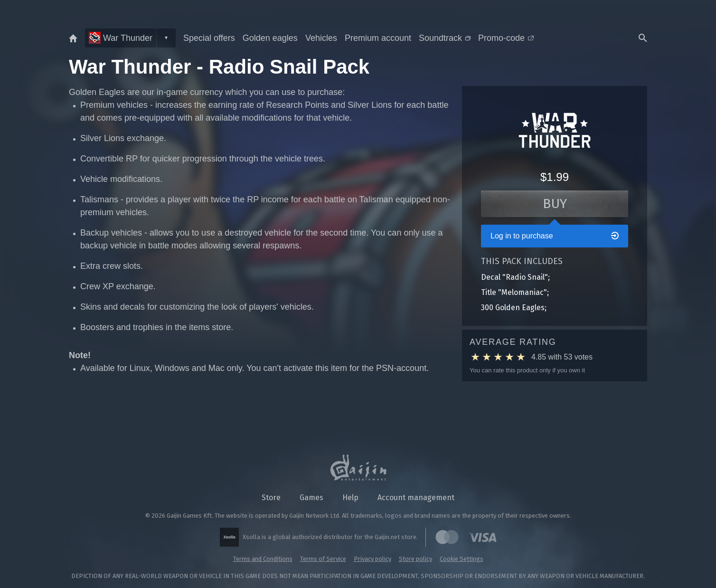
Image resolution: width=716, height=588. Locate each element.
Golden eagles (270, 38)
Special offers (209, 38)
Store (271, 498)
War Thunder (121, 38)
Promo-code (506, 38)
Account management (416, 498)
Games (311, 498)
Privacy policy (372, 559)
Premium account (378, 38)
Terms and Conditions (263, 559)
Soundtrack (445, 38)
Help (350, 498)
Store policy (415, 559)
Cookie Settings (462, 559)
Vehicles (321, 38)
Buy (555, 204)
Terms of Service (323, 559)
